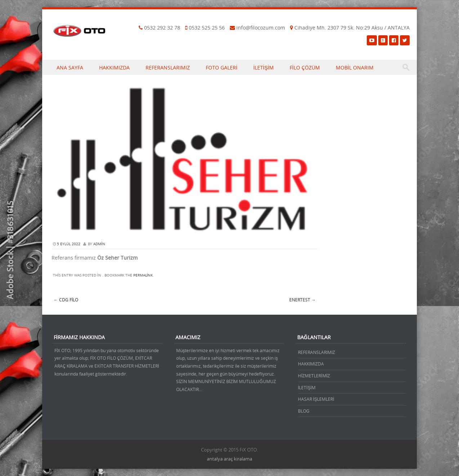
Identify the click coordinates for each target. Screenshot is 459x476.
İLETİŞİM (264, 68)
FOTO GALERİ (222, 68)
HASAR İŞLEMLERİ (316, 399)
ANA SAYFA (70, 68)
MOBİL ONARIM (355, 68)
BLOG (304, 411)
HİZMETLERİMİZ (314, 376)
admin (99, 244)
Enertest (302, 300)
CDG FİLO (66, 300)
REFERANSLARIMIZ (168, 68)
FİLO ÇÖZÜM (305, 68)
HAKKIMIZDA (114, 68)
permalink (143, 275)
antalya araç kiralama (229, 459)
